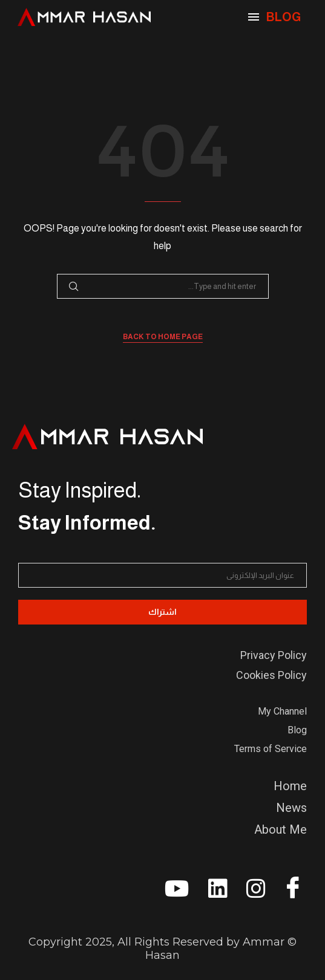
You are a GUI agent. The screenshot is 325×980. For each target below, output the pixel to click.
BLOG (284, 17)
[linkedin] (212, 893)
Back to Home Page (163, 337)
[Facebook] (289, 891)
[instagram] (251, 893)
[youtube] (174, 893)
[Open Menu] (254, 17)
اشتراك (162, 612)
